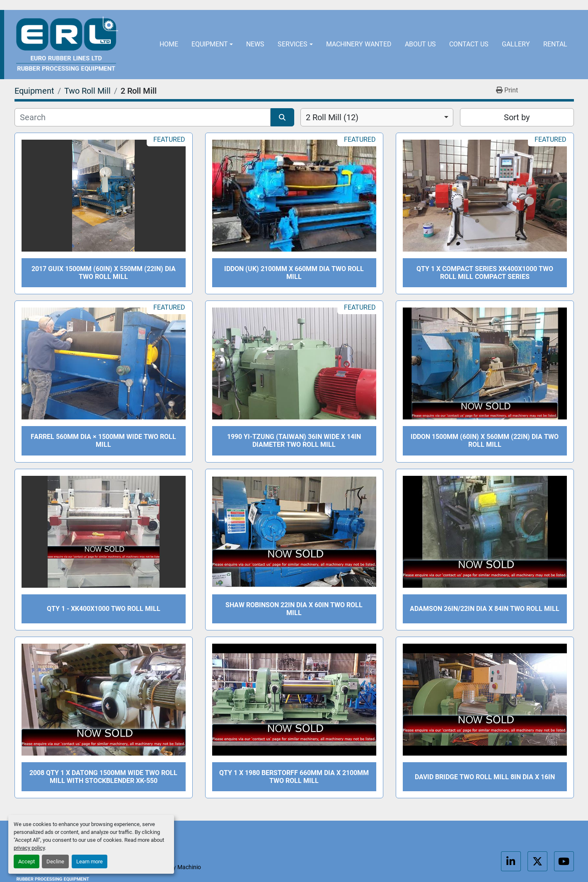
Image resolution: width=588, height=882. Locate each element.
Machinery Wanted (359, 44)
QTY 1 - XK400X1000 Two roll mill (104, 609)
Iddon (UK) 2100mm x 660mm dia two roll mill (294, 273)
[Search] (143, 117)
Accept (27, 861)
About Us (420, 44)
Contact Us (469, 44)
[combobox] (377, 117)
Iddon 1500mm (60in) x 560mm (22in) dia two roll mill (485, 441)
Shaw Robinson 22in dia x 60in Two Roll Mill (294, 609)
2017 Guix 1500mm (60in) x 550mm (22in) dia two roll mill (104, 273)
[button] (212, 45)
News (255, 44)
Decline (55, 861)
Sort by (517, 117)
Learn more (90, 861)
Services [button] (293, 44)
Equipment (210, 44)
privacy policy (29, 848)
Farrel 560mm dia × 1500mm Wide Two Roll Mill (103, 441)
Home (169, 44)
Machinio (189, 867)
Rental (555, 44)
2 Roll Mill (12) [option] (332, 117)
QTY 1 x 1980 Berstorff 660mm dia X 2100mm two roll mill (294, 777)
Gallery (516, 44)
